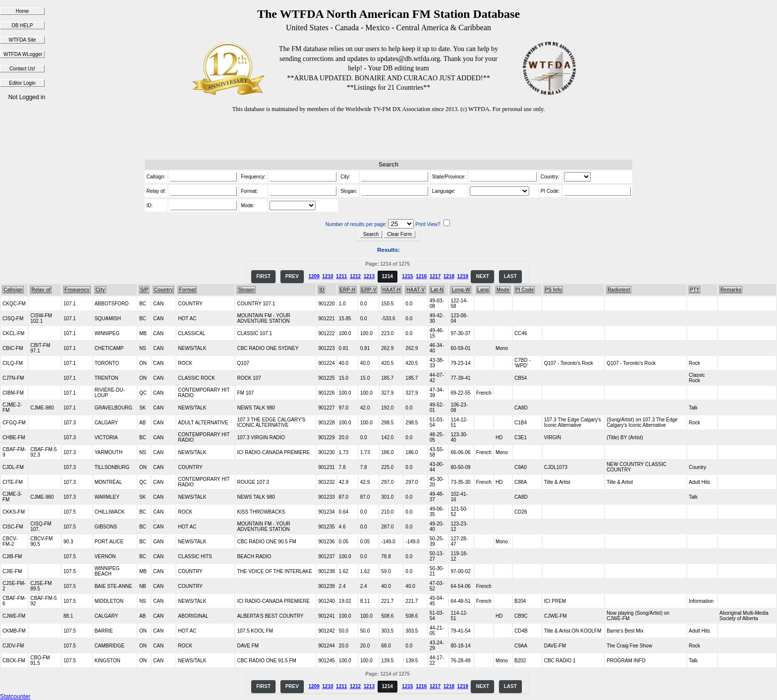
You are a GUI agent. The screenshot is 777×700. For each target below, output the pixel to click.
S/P (144, 290)
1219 (463, 276)
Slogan (246, 290)
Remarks (731, 290)
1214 (388, 276)
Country (164, 290)
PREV (292, 276)
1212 (355, 276)
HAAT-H (391, 290)
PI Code (525, 290)
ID (322, 290)
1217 (435, 276)
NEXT (482, 276)
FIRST (263, 276)
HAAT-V (415, 290)
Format (187, 290)
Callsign (13, 290)
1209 (314, 276)
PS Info (554, 290)
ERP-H (348, 290)
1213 (369, 276)
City (100, 290)
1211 (341, 276)
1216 (421, 276)
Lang (483, 290)
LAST (510, 276)
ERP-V (369, 290)
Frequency (77, 290)
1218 (449, 276)
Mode (503, 290)
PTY (694, 290)
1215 (407, 276)
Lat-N (437, 290)
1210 (328, 276)
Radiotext (619, 290)
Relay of (41, 290)
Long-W (461, 290)
